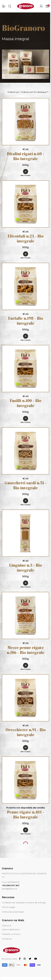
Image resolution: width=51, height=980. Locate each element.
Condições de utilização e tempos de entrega (24, 903)
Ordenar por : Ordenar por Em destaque (27, 92)
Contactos (7, 939)
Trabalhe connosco (11, 934)
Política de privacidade (13, 912)
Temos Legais (8, 907)
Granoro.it (7, 926)
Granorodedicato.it (11, 929)
